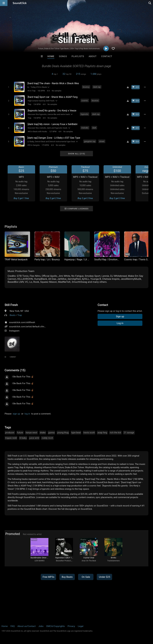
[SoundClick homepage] (20, 3)
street (102, 141)
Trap (29, 104)
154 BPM (37, 118)
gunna (51, 433)
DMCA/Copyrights (56, 626)
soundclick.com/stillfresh (22, 322)
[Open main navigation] (4, 3)
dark (94, 128)
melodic (85, 128)
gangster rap (90, 141)
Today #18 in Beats (37, 87)
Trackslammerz (113, 561)
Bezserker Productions (65, 561)
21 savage (129, 433)
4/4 (48, 91)
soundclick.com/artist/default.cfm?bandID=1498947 (36, 327)
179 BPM (45, 145)
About (93, 56)
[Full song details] (145, 87)
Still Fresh (11, 305)
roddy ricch (47, 438)
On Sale (86, 577)
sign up (16, 414)
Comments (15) (15, 370)
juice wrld (34, 438)
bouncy (86, 87)
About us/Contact (27, 626)
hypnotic (84, 114)
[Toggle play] (9, 87)
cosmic (85, 100)
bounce (95, 100)
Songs (63, 56)
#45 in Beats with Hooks (37, 132)
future (20, 433)
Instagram (14, 331)
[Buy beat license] (136, 87)
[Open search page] (150, 3)
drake (43, 433)
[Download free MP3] (128, 87)
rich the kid (115, 433)
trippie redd (11, 438)
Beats (13, 315)
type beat (76, 433)
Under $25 (105, 577)
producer (10, 433)
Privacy (71, 626)
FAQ (13, 626)
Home (51, 56)
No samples (57, 91)
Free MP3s (48, 577)
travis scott (89, 433)
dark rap (97, 87)
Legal (81, 626)
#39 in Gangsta (34, 145)
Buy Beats (67, 577)
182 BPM (41, 91)
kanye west (31, 433)
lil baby (23, 438)
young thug (63, 433)
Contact (107, 56)
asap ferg (102, 433)
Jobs (41, 626)
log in (27, 414)
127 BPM (53, 132)
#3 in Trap (31, 91)
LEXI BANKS (39, 561)
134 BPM (37, 104)
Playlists (78, 56)
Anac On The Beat (89, 561)
